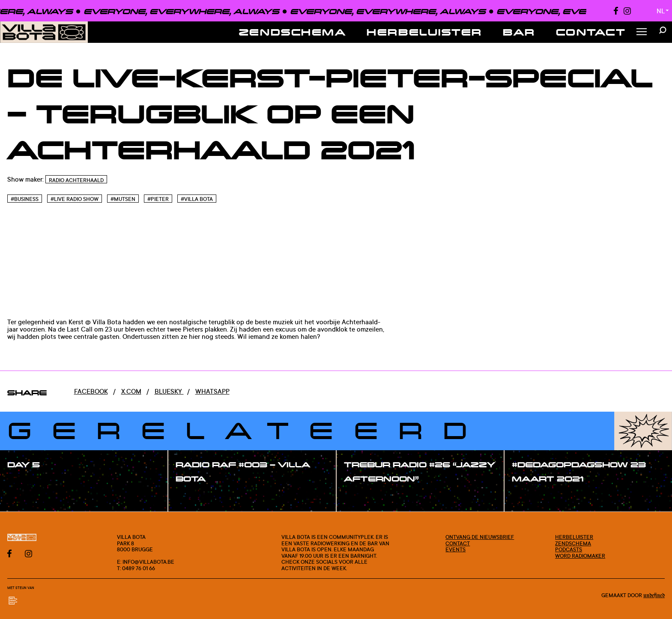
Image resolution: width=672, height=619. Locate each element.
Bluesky (169, 391)
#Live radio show (75, 199)
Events (455, 549)
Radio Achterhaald (76, 180)
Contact (591, 32)
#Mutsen (123, 199)
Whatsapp (212, 391)
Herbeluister (424, 32)
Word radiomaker (580, 556)
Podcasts (569, 549)
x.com (131, 391)
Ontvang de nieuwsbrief (480, 537)
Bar (519, 32)
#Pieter (158, 199)
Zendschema (293, 32)
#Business (25, 199)
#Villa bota (197, 199)
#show (27, 483)
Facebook (91, 391)
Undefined (654, 596)
